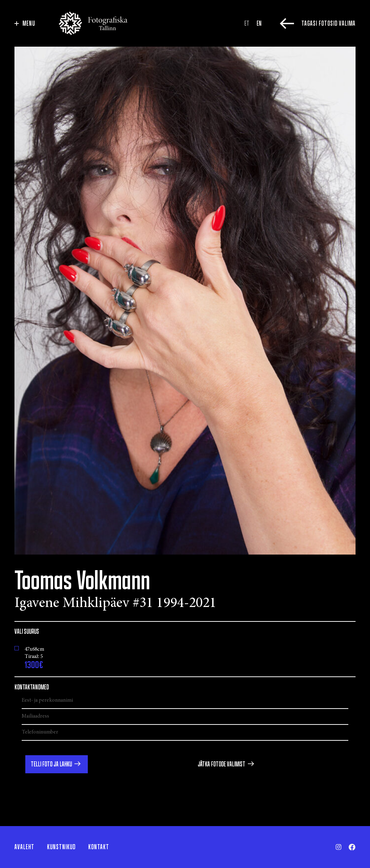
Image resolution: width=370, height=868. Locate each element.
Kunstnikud (61, 847)
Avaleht (24, 847)
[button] (57, 764)
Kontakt (99, 847)
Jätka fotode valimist (221, 764)
